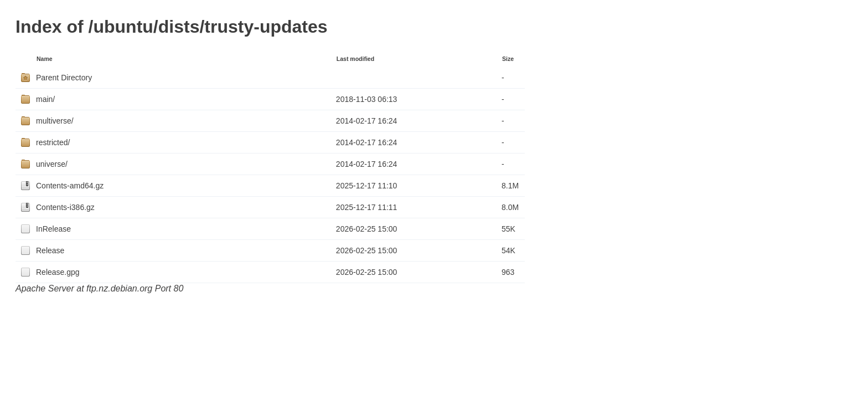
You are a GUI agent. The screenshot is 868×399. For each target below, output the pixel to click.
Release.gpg (58, 272)
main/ (45, 99)
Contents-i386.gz (65, 207)
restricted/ (53, 142)
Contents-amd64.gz (70, 186)
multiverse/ (55, 121)
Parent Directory (64, 78)
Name (45, 59)
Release (50, 250)
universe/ (52, 164)
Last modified (355, 59)
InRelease (53, 229)
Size (508, 59)
